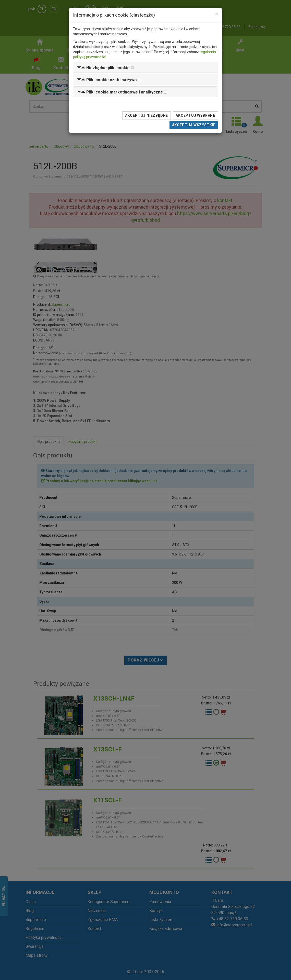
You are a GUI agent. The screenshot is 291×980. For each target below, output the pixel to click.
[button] (103, 68)
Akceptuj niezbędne (147, 115)
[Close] (217, 14)
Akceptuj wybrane (195, 115)
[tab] (145, 68)
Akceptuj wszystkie (194, 125)
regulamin (208, 52)
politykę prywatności (89, 57)
